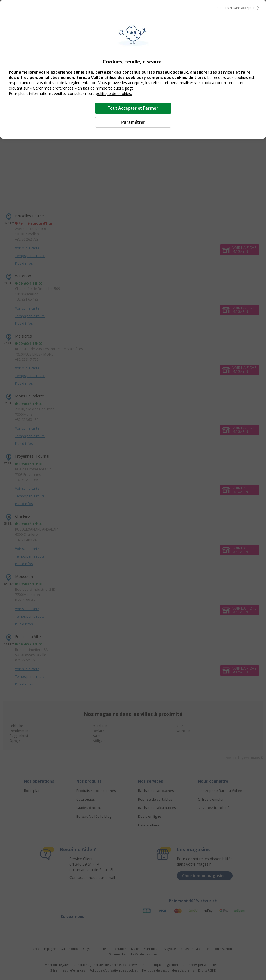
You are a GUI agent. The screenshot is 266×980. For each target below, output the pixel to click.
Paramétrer (133, 122)
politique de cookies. (114, 94)
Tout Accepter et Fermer (133, 108)
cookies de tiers (188, 77)
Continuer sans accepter (239, 8)
